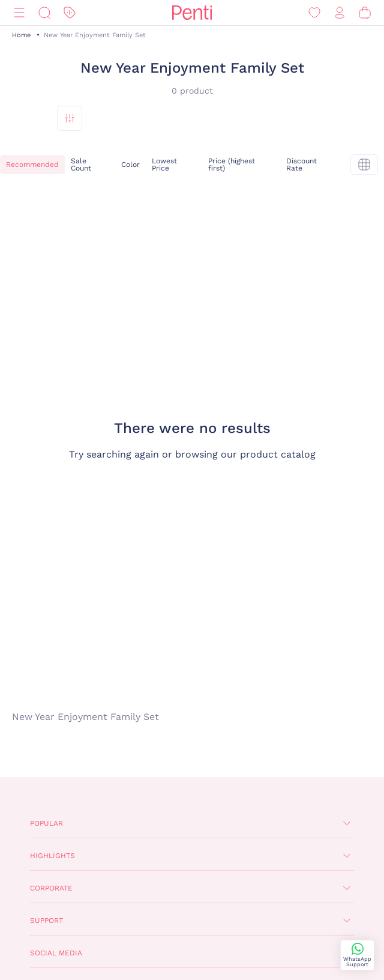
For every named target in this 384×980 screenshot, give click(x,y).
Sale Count (81, 165)
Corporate (51, 888)
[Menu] (19, 13)
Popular (46, 823)
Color (130, 165)
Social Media (56, 953)
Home (21, 35)
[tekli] (364, 165)
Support (46, 921)
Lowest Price (164, 165)
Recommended (32, 165)
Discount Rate (301, 165)
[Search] (44, 13)
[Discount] (70, 13)
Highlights (52, 856)
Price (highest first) (232, 165)
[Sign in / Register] (340, 13)
